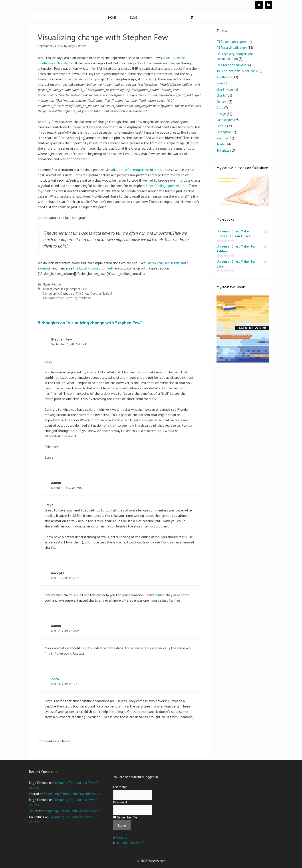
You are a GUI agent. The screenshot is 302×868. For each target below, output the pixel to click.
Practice (222, 138)
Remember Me (127, 817)
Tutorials (223, 150)
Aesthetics (224, 77)
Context (222, 102)
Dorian (33, 811)
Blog (133, 18)
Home (112, 18)
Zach (55, 679)
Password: (120, 802)
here (142, 111)
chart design (61, 289)
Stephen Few (78, 289)
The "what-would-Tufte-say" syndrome (67, 298)
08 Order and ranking (231, 65)
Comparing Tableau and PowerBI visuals (73, 794)
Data (220, 108)
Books (221, 83)
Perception (224, 132)
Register (122, 837)
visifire (160, 595)
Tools (221, 144)
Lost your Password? (130, 843)
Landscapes (225, 120)
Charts (46, 284)
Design (221, 114)
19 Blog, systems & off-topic (237, 71)
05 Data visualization (232, 48)
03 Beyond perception (232, 42)
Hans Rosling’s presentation (167, 186)
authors (47, 289)
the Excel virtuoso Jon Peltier (95, 268)
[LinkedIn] (268, 5)
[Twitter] (259, 5)
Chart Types (225, 89)
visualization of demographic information (136, 170)
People (56, 284)
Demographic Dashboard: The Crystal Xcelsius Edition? (77, 293)
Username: (121, 787)
